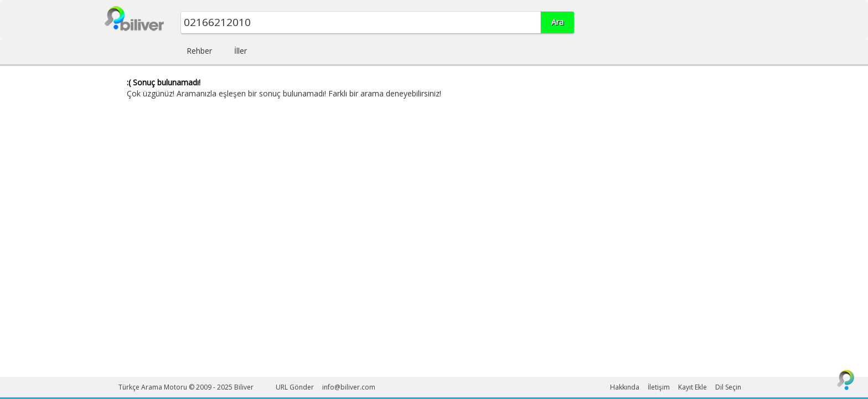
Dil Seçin (728, 387)
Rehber (199, 51)
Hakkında (625, 387)
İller (241, 51)
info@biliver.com (349, 387)
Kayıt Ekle (693, 387)
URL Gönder (295, 387)
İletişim (659, 387)
